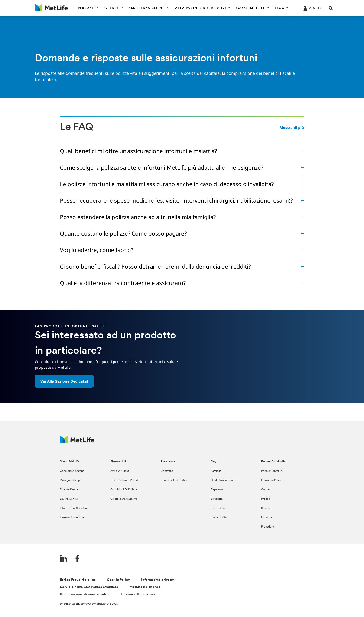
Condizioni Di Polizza (124, 490)
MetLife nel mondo (145, 587)
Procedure (267, 527)
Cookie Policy (119, 580)
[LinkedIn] (64, 559)
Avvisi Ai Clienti (120, 471)
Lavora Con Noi (70, 499)
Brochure (267, 508)
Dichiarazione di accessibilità (85, 594)
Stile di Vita (218, 508)
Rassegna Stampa (71, 480)
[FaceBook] (78, 559)
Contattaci (167, 471)
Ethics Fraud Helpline (78, 580)
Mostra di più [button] (292, 128)
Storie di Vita (219, 518)
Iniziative (267, 518)
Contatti (266, 490)
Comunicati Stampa (72, 471)
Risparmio (217, 490)
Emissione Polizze (272, 480)
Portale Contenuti (272, 471)
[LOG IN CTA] (313, 8)
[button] (88, 8)
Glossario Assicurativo (124, 499)
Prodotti (266, 499)
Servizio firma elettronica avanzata (89, 587)
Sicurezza (217, 499)
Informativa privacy (158, 580)
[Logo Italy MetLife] (77, 442)
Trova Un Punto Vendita (125, 480)
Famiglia (216, 471)
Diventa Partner (69, 490)
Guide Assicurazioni (223, 480)
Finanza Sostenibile (72, 518)
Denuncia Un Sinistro (174, 480)
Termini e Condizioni (138, 594)
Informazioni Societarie (74, 508)
